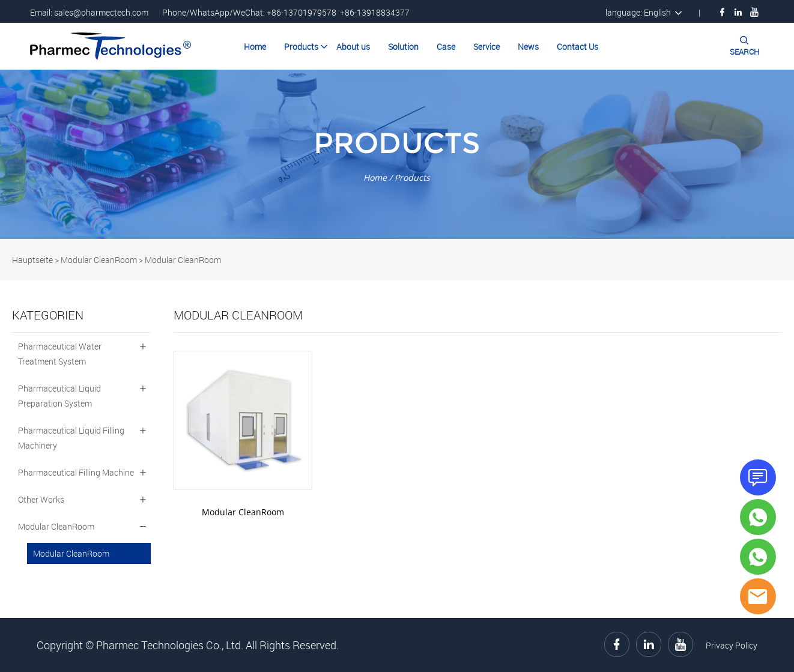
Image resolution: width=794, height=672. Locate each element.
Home (255, 47)
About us (353, 47)
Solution (403, 47)
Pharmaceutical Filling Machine (76, 472)
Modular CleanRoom (99, 260)
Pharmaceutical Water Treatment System (60, 354)
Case (446, 47)
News (528, 47)
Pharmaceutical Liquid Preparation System (59, 396)
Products (301, 47)
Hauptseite (32, 260)
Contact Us (577, 47)
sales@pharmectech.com (101, 12)
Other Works (41, 499)
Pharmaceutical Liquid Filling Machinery (71, 438)
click (397, 154)
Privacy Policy (732, 645)
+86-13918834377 (375, 12)
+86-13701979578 (302, 12)
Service (486, 47)
